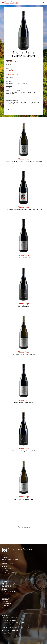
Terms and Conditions (10, 631)
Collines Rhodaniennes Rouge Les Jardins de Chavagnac (24, 209)
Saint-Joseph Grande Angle (23, 403)
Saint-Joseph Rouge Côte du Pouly (24, 451)
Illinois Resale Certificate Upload (15, 622)
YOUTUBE (5, 607)
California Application (10, 618)
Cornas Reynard (23, 306)
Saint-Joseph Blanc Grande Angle (23, 354)
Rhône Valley (11, 70)
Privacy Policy (7, 633)
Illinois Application (9, 620)
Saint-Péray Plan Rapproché (23, 499)
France (9, 66)
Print (10, 109)
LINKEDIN (5, 605)
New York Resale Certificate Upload (16, 627)
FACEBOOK (6, 601)
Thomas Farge (24, 52)
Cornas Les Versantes (24, 258)
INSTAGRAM (6, 603)
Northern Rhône (12, 74)
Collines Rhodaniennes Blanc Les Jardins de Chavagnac (24, 161)
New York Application (10, 625)
